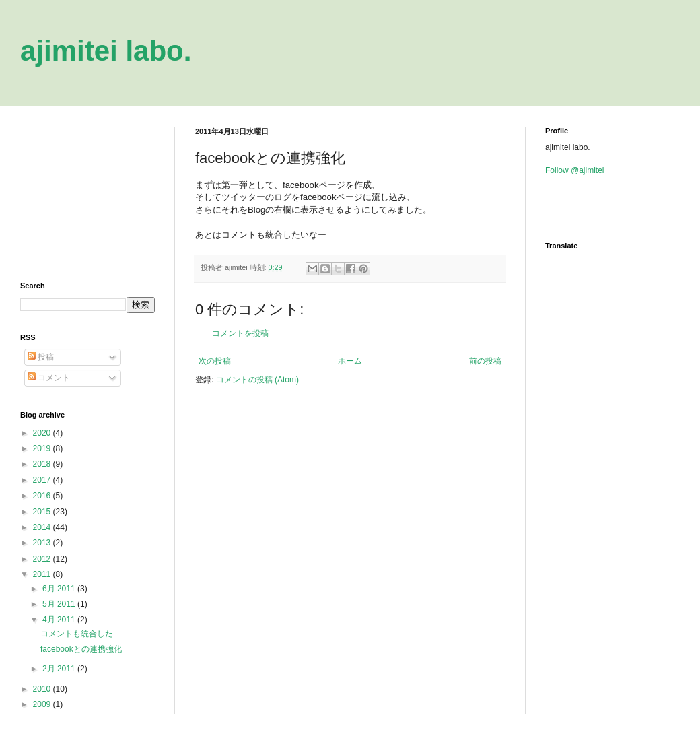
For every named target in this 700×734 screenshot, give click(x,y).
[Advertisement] (87, 194)
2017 (43, 480)
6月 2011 (60, 589)
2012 (43, 559)
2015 (43, 512)
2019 (43, 448)
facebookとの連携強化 (81, 649)
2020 (43, 433)
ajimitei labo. (106, 51)
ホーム (350, 361)
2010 (43, 689)
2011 (43, 574)
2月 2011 (60, 669)
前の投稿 (485, 361)
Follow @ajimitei (575, 170)
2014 (43, 527)
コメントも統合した (77, 634)
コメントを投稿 (240, 333)
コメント (49, 378)
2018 (43, 464)
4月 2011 (60, 620)
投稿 (41, 357)
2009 (43, 704)
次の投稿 (215, 361)
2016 (43, 496)
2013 (43, 543)
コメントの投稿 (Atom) (257, 380)
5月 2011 (60, 604)
